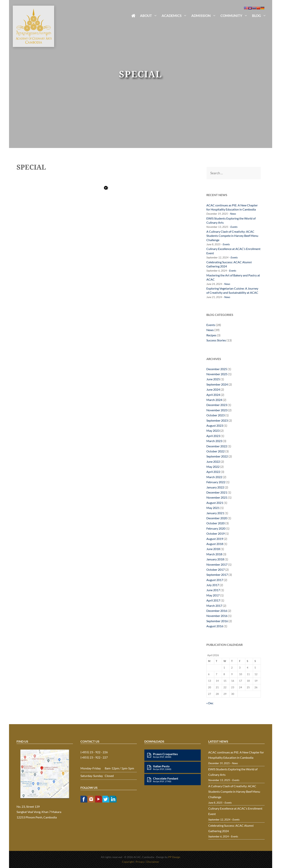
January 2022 (215, 487)
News (233, 214)
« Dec (210, 703)
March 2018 (214, 554)
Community (235, 16)
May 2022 (213, 467)
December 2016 (217, 611)
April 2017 (213, 600)
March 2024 (214, 400)
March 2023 (214, 441)
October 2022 (215, 451)
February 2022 (216, 482)
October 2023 (215, 415)
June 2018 (213, 549)
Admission (205, 16)
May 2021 (213, 508)
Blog (260, 16)
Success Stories (216, 340)
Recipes (211, 335)
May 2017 (213, 595)
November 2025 (217, 374)
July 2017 (213, 585)
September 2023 (217, 420)
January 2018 (215, 559)
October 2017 (215, 569)
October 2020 (215, 523)
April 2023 (213, 436)
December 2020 (217, 518)
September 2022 (217, 456)
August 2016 (215, 626)
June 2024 (213, 389)
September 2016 (217, 621)
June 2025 (213, 379)
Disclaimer (153, 862)
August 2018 (215, 544)
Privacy (140, 862)
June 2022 (213, 462)
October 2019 (215, 533)
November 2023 (217, 410)
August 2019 (215, 539)
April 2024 (213, 395)
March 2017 (214, 606)
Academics (175, 16)
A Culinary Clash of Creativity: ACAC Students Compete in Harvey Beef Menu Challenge (232, 236)
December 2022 (217, 446)
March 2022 (214, 477)
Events (234, 227)
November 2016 (217, 616)
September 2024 (217, 384)
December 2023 (217, 405)
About (150, 16)
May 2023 (213, 431)
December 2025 (217, 369)
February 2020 (216, 528)
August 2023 (215, 425)
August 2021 (215, 503)
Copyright (128, 862)
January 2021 (215, 513)
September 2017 (217, 575)
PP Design (174, 857)
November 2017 (217, 564)
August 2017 (215, 580)
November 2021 (217, 497)
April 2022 (213, 472)
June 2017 (213, 590)
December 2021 (217, 492)
